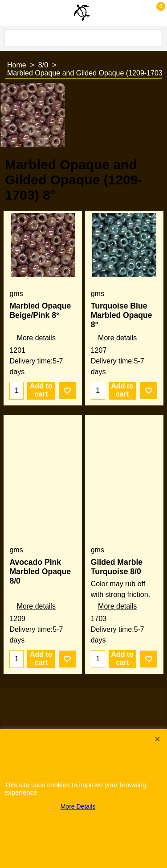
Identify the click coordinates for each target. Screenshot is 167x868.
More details (36, 338)
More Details (78, 806)
